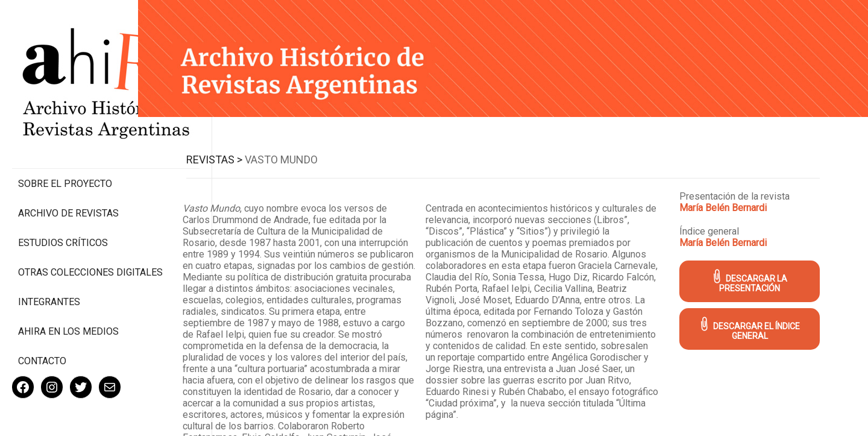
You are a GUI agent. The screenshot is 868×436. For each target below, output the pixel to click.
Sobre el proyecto (65, 133)
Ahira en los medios (68, 292)
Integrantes (49, 263)
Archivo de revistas (68, 163)
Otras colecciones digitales (66, 227)
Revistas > (227, 158)
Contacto (42, 322)
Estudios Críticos (63, 192)
